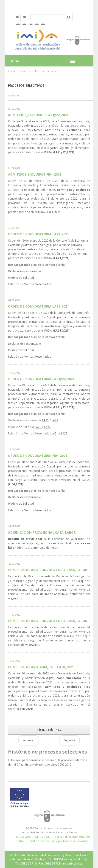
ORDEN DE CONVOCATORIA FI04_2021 (38, 456)
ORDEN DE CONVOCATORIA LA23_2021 (38, 234)
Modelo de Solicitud (21, 278)
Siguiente (70, 740)
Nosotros (25, 71)
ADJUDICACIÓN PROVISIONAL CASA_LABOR (42, 532)
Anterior (29, 740)
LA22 (55, 420)
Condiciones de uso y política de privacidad (58, 841)
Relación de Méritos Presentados (29, 284)
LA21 (45, 420)
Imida (11, 71)
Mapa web (23, 837)
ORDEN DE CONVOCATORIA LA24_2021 (38, 306)
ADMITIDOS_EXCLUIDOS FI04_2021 (35, 174)
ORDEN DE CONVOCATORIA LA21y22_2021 (41, 379)
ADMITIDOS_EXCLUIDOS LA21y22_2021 (38, 115)
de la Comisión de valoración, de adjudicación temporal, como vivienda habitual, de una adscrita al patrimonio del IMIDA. (49, 543)
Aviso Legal (42, 837)
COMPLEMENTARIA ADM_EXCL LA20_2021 (41, 667)
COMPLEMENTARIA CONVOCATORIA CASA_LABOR (48, 570)
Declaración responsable (24, 271)
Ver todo (13, 95)
